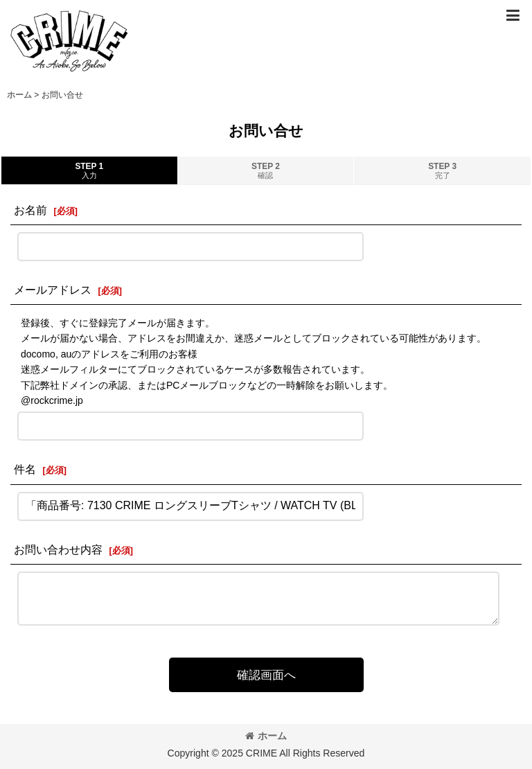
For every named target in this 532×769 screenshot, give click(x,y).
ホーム (266, 736)
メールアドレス (53, 290)
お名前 (30, 210)
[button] (513, 15)
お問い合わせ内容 (58, 549)
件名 (25, 469)
